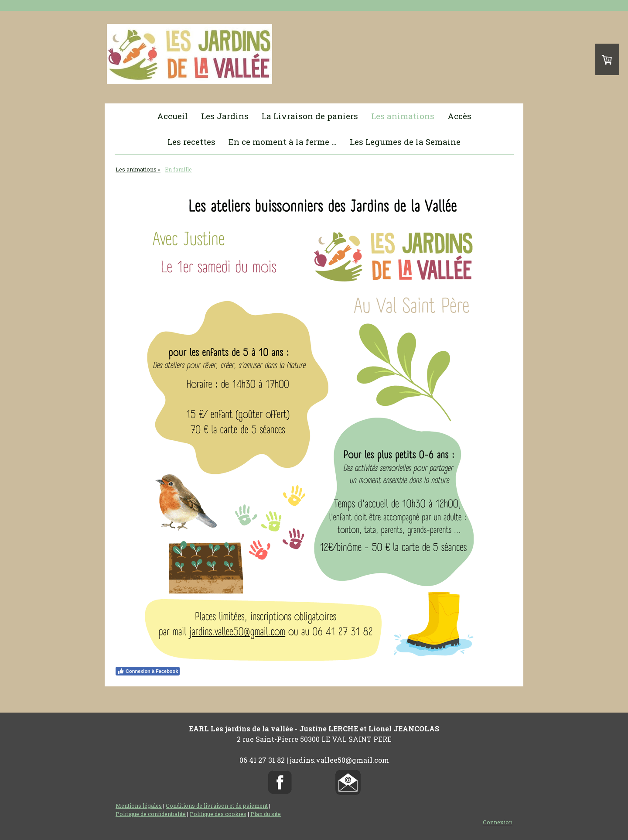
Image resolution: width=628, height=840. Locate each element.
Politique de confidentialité (151, 814)
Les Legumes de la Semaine (405, 142)
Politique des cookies (218, 814)
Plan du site (266, 814)
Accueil (172, 116)
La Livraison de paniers (310, 116)
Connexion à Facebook (148, 671)
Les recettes (191, 142)
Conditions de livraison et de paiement (217, 806)
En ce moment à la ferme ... (283, 142)
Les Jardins (225, 116)
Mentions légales (139, 806)
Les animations (403, 116)
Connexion (498, 822)
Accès (459, 116)
